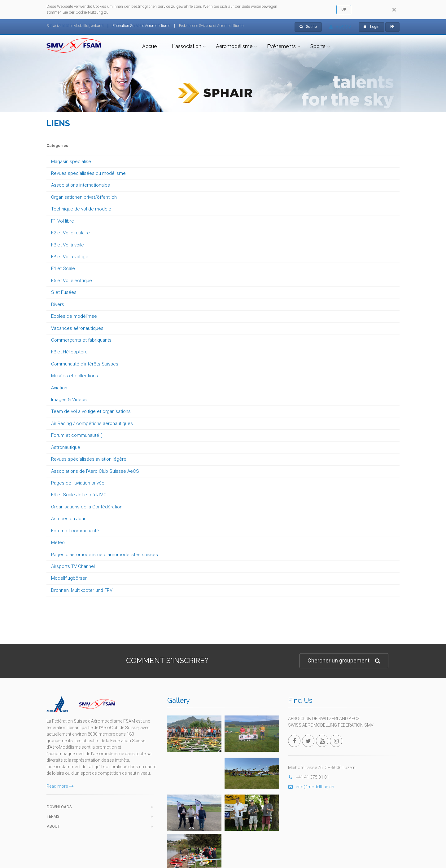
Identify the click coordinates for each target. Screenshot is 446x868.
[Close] (394, 10)
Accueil (151, 46)
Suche (308, 27)
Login (375, 27)
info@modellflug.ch (311, 787)
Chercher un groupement (344, 661)
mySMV (340, 27)
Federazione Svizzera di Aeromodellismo (211, 26)
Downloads (59, 807)
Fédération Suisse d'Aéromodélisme (141, 26)
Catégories (57, 146)
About (53, 826)
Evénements (281, 46)
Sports (318, 46)
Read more (60, 786)
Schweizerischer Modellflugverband (75, 26)
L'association (187, 46)
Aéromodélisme (234, 46)
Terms (53, 816)
